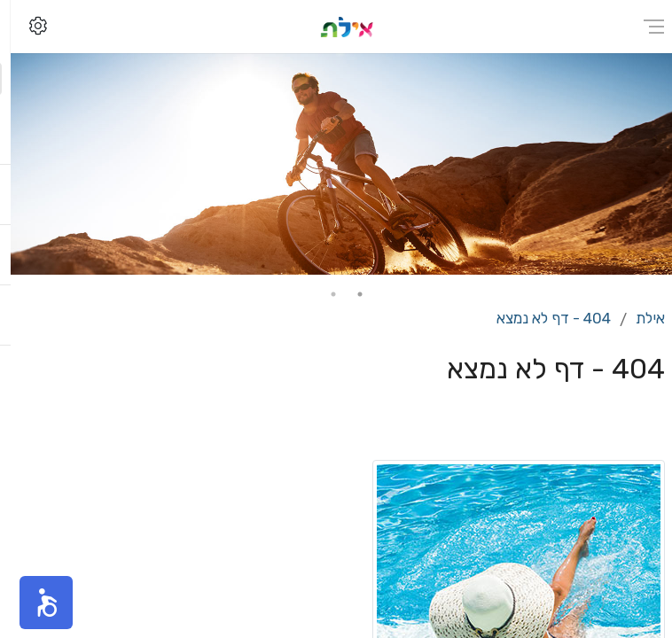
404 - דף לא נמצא (543, 318)
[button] (35, 603)
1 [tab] (349, 294)
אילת (640, 318)
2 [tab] (323, 294)
